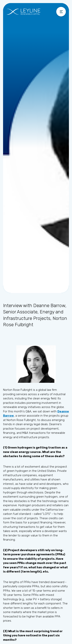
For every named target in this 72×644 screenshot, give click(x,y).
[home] (30, 12)
